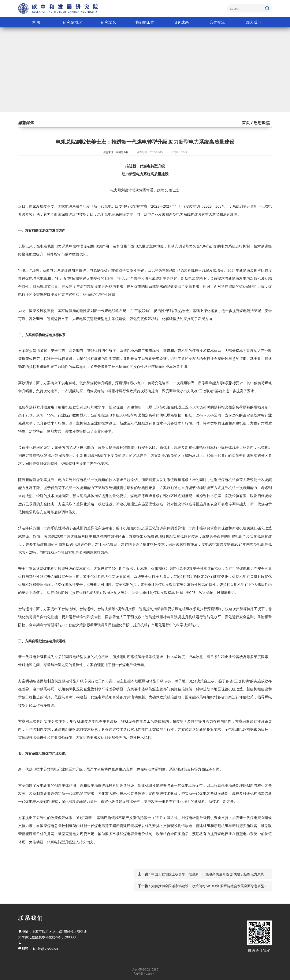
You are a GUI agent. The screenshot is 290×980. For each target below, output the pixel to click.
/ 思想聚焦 (260, 123)
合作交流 (217, 22)
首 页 (36, 22)
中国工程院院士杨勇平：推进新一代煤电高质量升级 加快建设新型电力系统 (208, 874)
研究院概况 (72, 22)
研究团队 (109, 22)
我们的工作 (145, 22)
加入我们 (254, 22)
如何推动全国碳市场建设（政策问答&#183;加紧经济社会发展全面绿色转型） (209, 886)
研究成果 (181, 22)
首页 (246, 123)
